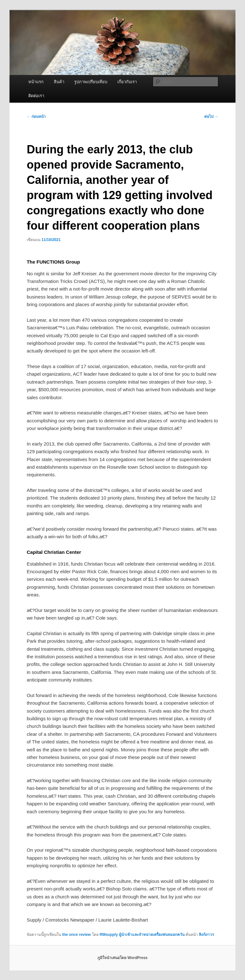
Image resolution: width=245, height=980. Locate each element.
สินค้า (59, 82)
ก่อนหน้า (36, 117)
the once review (76, 935)
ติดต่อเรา (36, 96)
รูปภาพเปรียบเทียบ (91, 82)
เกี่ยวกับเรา (127, 82)
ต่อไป (211, 117)
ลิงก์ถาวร (206, 935)
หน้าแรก (36, 82)
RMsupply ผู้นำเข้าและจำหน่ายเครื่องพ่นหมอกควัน (142, 935)
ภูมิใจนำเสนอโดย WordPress (122, 958)
